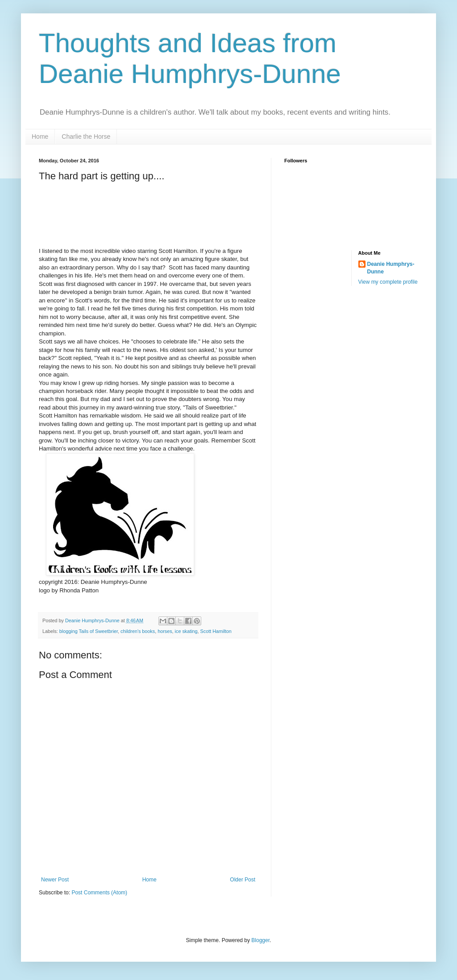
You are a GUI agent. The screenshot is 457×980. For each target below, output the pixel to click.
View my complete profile (388, 282)
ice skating (186, 631)
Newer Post (55, 880)
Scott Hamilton (216, 631)
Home (40, 136)
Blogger (260, 940)
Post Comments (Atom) (99, 893)
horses (165, 631)
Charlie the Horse (86, 136)
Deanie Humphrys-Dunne (391, 268)
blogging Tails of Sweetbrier (89, 631)
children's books (138, 631)
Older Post (243, 880)
